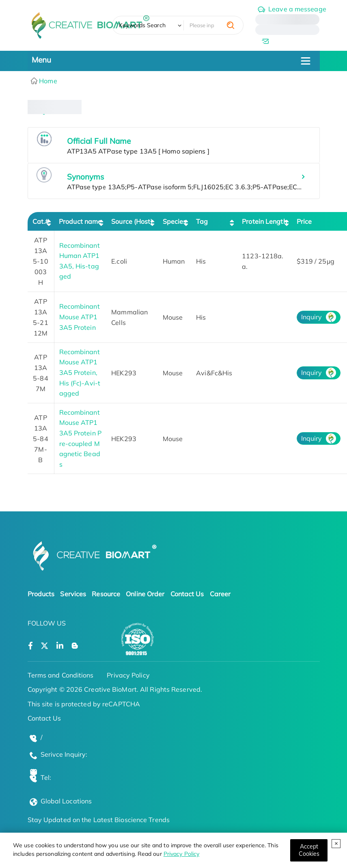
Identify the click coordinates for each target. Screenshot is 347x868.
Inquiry (312, 317)
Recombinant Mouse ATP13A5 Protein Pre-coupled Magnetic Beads (80, 438)
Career (220, 594)
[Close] (309, 850)
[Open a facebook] (30, 646)
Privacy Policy (181, 854)
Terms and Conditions (61, 675)
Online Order (145, 594)
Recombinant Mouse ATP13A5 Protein (80, 317)
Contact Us (187, 594)
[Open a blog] (75, 646)
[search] (231, 25)
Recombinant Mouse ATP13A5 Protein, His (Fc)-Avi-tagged (80, 372)
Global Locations (66, 801)
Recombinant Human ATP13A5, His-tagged (80, 261)
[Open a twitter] (44, 646)
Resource (106, 594)
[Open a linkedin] (60, 646)
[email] (287, 41)
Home (47, 81)
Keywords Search (142, 25)
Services (73, 594)
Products (41, 594)
